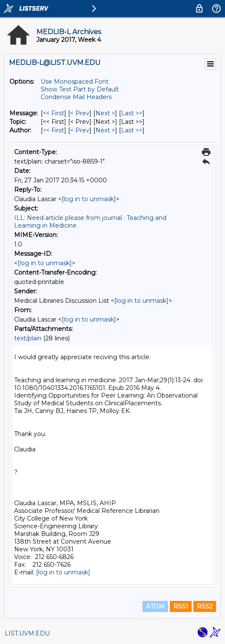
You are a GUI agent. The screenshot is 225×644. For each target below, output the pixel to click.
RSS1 (181, 606)
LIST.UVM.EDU (27, 633)
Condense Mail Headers (76, 97)
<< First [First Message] (53, 113)
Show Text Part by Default (80, 89)
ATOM (155, 606)
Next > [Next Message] (105, 113)
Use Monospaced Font (75, 82)
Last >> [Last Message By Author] (132, 130)
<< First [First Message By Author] (53, 130)
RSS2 (205, 606)
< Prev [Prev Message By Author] (80, 130)
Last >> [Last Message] (132, 113)
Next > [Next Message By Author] (105, 130)
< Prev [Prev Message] (80, 113)
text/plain (28, 338)
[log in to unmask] (89, 199)
